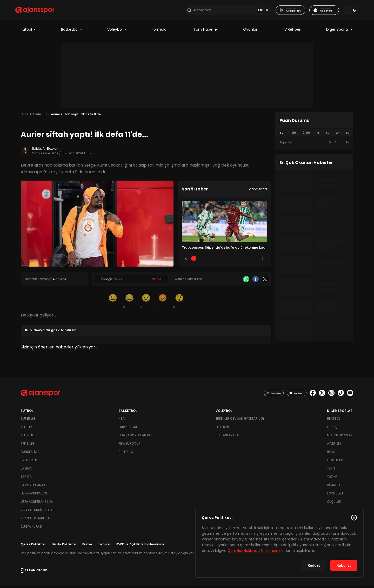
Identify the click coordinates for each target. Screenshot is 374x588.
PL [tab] (318, 136)
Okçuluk (334, 504)
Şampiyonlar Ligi (34, 488)
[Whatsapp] (246, 282)
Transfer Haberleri (37, 521)
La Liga (26, 471)
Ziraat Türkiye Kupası (38, 513)
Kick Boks (335, 463)
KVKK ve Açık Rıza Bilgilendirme (140, 547)
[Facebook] (256, 282)
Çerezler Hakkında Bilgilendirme (256, 551)
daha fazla (258, 192)
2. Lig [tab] (306, 136)
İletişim (104, 547)
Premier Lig (30, 463)
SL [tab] (281, 136)
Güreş (332, 430)
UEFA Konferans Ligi (37, 504)
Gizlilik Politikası (64, 547)
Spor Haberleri (32, 117)
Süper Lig (28, 421)
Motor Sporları (340, 438)
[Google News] (131, 282)
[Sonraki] (263, 261)
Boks (331, 455)
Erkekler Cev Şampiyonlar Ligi (240, 421)
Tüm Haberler (206, 32)
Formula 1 (160, 32)
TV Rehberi (292, 32)
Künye (87, 547)
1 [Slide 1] (194, 261)
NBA (122, 421)
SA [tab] (337, 136)
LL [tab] (328, 136)
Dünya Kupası (31, 529)
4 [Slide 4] (240, 261)
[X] (265, 282)
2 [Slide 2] (209, 261)
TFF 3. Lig (28, 446)
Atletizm (334, 446)
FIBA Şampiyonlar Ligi (135, 438)
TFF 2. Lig (28, 438)
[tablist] (314, 136)
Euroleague (128, 430)
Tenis (331, 471)
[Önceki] (186, 261)
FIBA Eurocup (129, 446)
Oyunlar (250, 32)
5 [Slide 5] (255, 261)
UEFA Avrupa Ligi (34, 496)
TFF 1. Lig (27, 430)
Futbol (28, 32)
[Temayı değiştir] (345, 11)
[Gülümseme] (113, 304)
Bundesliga (30, 455)
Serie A (26, 480)
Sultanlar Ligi (227, 438)
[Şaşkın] (179, 304)
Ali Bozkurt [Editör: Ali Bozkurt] (51, 151)
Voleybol (117, 32)
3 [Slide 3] (225, 261)
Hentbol (334, 421)
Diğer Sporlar (340, 32)
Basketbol (72, 32)
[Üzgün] (146, 304)
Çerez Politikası (33, 547)
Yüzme (332, 480)
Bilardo (333, 488)
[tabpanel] (314, 146)
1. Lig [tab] (293, 136)
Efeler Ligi (223, 430)
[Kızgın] (163, 304)
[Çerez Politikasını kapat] (354, 518)
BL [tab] (347, 136)
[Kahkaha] (129, 304)
